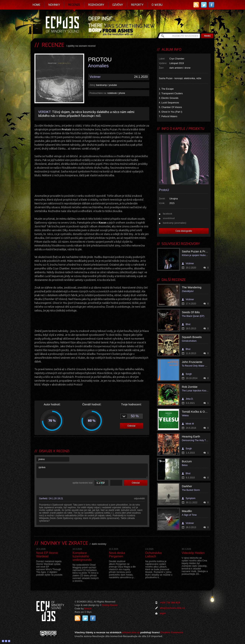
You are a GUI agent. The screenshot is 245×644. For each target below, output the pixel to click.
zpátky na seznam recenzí (82, 46)
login (163, 613)
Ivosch (88, 609)
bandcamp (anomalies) (175, 223)
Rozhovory (96, 5)
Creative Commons (172, 632)
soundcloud (169, 218)
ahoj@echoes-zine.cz (172, 608)
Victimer (95, 77)
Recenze (74, 5)
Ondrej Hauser (110, 605)
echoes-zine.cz (131, 632)
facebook (168, 214)
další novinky (99, 544)
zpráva (92, 471)
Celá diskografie (184, 231)
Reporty (137, 5)
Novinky (54, 5)
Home (36, 5)
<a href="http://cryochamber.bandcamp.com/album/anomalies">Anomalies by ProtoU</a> (92, 185)
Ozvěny (118, 5)
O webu (157, 5)
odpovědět (139, 498)
